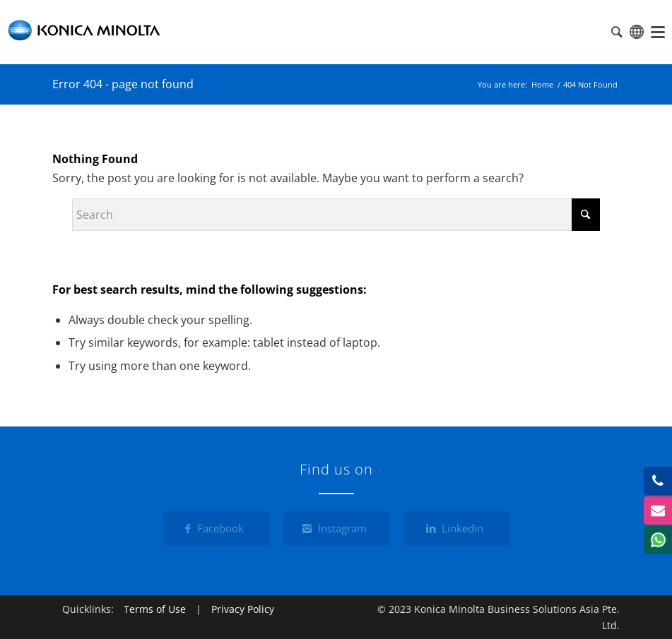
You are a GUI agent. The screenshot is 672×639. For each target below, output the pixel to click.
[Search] (336, 215)
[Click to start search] (586, 215)
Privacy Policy (243, 609)
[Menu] (658, 32)
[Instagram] (336, 528)
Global (637, 32)
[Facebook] (216, 528)
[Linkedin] (456, 528)
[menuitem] (658, 32)
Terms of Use (155, 609)
